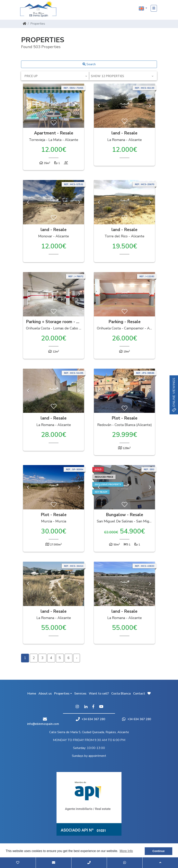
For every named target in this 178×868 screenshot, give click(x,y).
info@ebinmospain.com (43, 724)
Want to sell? (99, 694)
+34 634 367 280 (90, 719)
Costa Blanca (121, 694)
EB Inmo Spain (40, 9)
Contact (139, 694)
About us (45, 694)
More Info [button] (126, 851)
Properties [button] (62, 694)
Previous (28, 106)
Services (80, 694)
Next (79, 106)
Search (89, 64)
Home (32, 694)
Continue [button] (159, 851)
